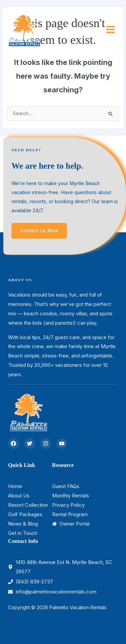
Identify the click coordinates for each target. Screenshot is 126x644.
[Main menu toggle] (111, 30)
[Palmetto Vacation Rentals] (24, 29)
